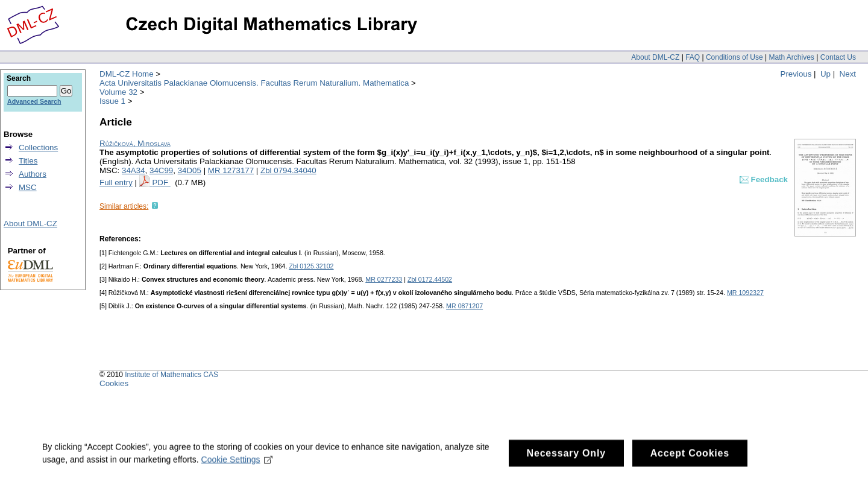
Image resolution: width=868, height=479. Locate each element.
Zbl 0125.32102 (311, 266)
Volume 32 (118, 92)
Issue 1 (112, 101)
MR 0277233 (384, 279)
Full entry (116, 182)
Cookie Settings (237, 466)
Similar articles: (124, 206)
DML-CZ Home (127, 74)
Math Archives (791, 57)
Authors (33, 174)
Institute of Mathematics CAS (171, 375)
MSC (28, 187)
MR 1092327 (745, 293)
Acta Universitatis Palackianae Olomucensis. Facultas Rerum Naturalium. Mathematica (254, 83)
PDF (161, 182)
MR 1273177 (231, 170)
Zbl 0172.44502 (430, 279)
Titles (28, 161)
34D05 (190, 170)
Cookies (114, 383)
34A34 (134, 170)
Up (826, 74)
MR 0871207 (464, 306)
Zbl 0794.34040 (288, 170)
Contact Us (838, 57)
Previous (796, 74)
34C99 (161, 170)
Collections (38, 148)
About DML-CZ (655, 57)
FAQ (693, 57)
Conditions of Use (734, 57)
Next (848, 74)
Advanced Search (34, 101)
